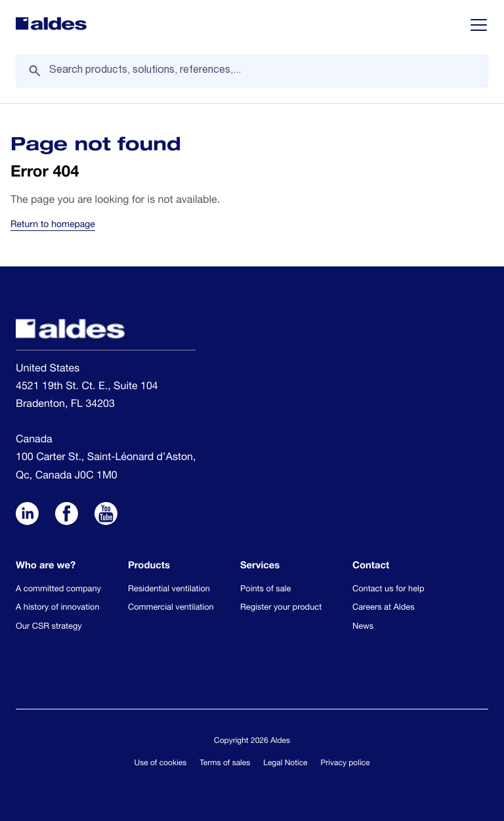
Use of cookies (161, 764)
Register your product (281, 608)
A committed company (58, 590)
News (363, 627)
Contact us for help (388, 590)
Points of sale (265, 590)
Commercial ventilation (171, 608)
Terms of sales (225, 764)
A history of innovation (58, 608)
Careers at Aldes (384, 608)
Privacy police (346, 764)
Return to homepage (53, 226)
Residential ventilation (169, 590)
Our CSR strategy (49, 627)
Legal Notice (285, 764)
